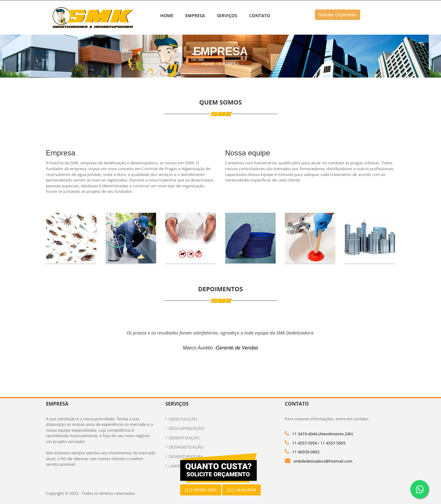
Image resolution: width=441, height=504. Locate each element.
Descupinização (185, 428)
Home (167, 15)
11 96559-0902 (306, 452)
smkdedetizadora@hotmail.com (323, 461)
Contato (259, 15)
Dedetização (181, 419)
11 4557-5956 (305, 443)
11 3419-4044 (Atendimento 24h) (322, 434)
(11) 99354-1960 (201, 490)
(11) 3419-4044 (242, 490)
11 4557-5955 (333, 443)
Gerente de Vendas (237, 348)
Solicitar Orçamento (338, 15)
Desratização (182, 438)
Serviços (227, 15)
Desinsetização (184, 447)
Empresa (195, 15)
